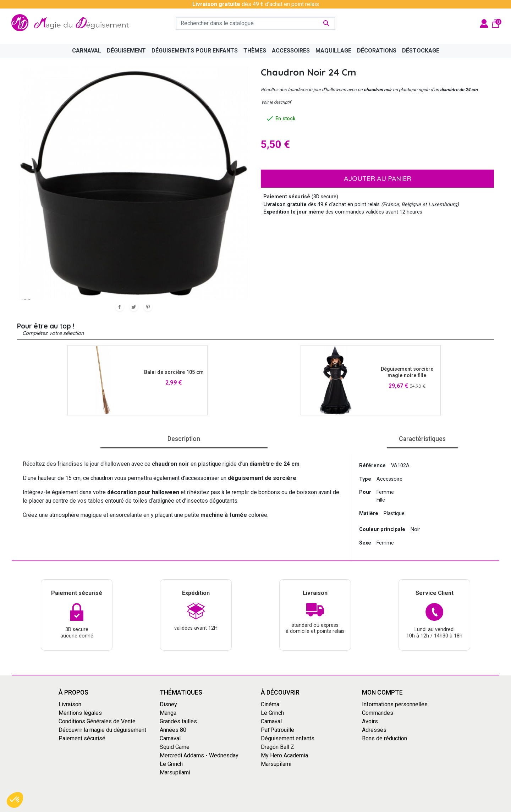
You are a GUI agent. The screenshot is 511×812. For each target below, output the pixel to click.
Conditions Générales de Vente (97, 721)
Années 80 (173, 730)
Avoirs (370, 721)
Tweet (134, 307)
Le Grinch (171, 764)
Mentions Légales (293, 806)
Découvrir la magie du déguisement (102, 730)
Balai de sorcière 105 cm (174, 372)
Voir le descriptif (276, 102)
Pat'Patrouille (278, 730)
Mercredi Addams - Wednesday (199, 755)
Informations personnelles (395, 704)
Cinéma (270, 704)
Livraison (70, 704)
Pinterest (148, 307)
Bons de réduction (384, 738)
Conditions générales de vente (231, 806)
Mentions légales (80, 713)
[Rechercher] (255, 23)
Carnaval (170, 738)
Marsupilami (175, 772)
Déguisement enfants (288, 738)
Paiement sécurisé (82, 738)
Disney (168, 704)
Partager (120, 307)
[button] (15, 800)
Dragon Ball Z (278, 747)
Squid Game (175, 747)
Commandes (378, 713)
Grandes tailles (178, 721)
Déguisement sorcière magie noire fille (407, 372)
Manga (168, 713)
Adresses (374, 730)
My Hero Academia (284, 755)
